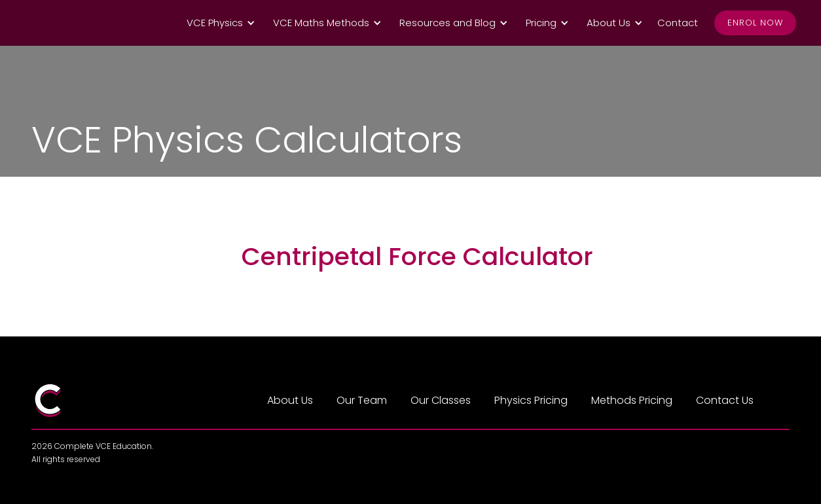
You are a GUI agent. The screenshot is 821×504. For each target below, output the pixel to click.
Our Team (362, 400)
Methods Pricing (632, 400)
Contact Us (725, 400)
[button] (219, 23)
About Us (290, 400)
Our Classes (441, 400)
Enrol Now (755, 23)
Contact (678, 23)
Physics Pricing (531, 400)
